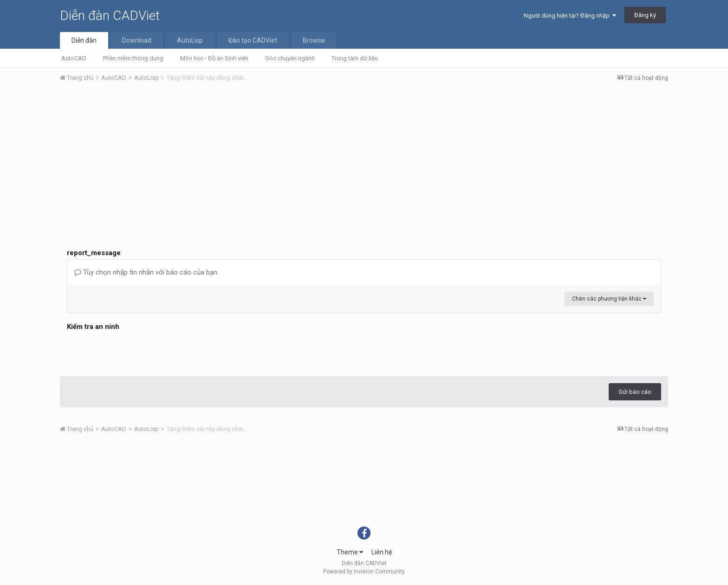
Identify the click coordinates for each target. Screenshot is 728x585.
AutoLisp (190, 40)
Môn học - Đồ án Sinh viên (214, 58)
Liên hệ (382, 552)
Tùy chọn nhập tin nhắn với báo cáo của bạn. (146, 272)
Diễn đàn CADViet (110, 16)
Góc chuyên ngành (290, 58)
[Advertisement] (364, 159)
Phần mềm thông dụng (133, 58)
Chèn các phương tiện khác (609, 299)
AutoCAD (74, 58)
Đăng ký (645, 15)
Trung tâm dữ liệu (355, 58)
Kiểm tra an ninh (93, 327)
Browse (314, 40)
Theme (350, 552)
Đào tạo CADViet (253, 40)
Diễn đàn (84, 40)
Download (137, 40)
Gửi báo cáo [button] (635, 392)
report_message (94, 253)
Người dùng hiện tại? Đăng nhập (570, 16)
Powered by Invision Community (364, 572)
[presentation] (137, 351)
